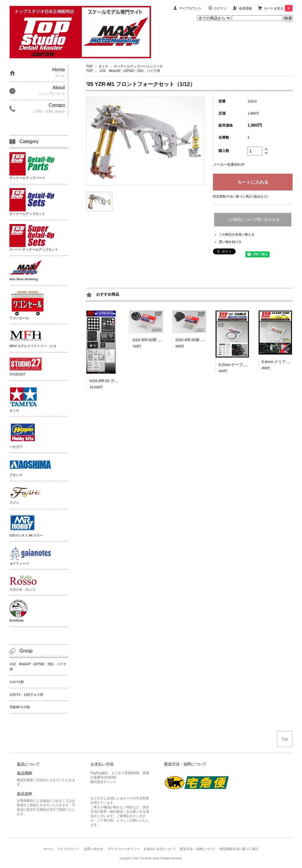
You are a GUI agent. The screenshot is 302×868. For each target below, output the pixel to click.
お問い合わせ (93, 849)
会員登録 (245, 8)
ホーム (49, 849)
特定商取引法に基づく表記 (239, 849)
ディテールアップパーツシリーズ (138, 66)
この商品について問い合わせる (253, 220)
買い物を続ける (230, 242)
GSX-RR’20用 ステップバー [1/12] (162, 340)
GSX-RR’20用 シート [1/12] (199, 340)
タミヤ (103, 66)
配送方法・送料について (198, 849)
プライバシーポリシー (124, 849)
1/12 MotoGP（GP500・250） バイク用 (130, 71)
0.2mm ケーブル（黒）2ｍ (241, 365)
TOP (89, 66)
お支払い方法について (160, 849)
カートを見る (278, 8)
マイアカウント (190, 8)
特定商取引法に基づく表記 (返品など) (240, 196)
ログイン (220, 8)
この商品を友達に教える (237, 234)
